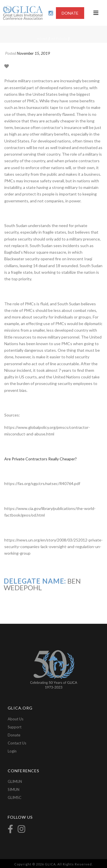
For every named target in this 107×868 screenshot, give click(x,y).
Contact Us (17, 743)
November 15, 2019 (33, 53)
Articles (59, 39)
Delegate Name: (35, 581)
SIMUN (14, 789)
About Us (16, 719)
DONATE (70, 13)
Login (12, 751)
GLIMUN (15, 781)
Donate (14, 735)
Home (42, 39)
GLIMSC (15, 797)
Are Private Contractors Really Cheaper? (41, 459)
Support (15, 727)
